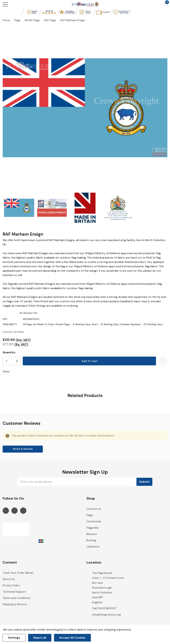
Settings (14, 638)
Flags (90, 515)
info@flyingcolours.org (106, 615)
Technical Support (14, 592)
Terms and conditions (17, 598)
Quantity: (9, 352)
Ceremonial (94, 521)
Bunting (91, 540)
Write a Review (23, 449)
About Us (9, 579)
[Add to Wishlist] (163, 361)
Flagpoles (93, 528)
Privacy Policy (11, 585)
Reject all (40, 638)
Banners (92, 534)
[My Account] (152, 4)
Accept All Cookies (72, 638)
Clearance (93, 547)
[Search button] (19, 4)
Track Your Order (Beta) (18, 573)
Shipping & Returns (15, 604)
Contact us (94, 509)
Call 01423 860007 (104, 608)
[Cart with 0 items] (165, 4)
